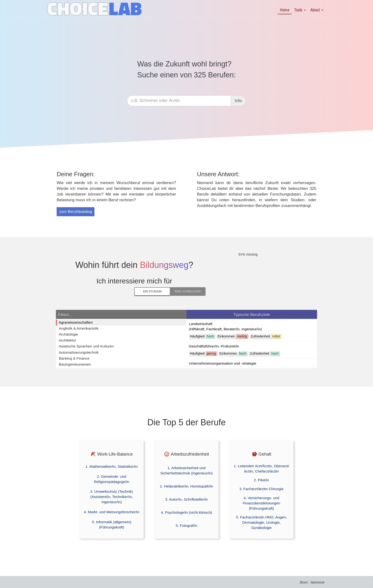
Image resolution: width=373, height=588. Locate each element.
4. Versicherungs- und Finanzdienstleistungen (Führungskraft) (261, 503)
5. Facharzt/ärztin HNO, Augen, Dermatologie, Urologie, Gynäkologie (261, 522)
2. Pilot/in (261, 480)
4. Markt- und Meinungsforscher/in (112, 512)
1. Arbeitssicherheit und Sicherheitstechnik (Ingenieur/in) (186, 470)
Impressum (318, 582)
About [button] (317, 10)
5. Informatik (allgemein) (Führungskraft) (111, 525)
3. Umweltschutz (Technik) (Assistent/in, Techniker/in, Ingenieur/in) (112, 497)
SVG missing (248, 254)
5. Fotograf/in (187, 525)
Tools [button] (300, 10)
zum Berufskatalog (76, 212)
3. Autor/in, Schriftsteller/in (187, 499)
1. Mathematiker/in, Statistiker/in (112, 466)
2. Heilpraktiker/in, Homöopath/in (186, 486)
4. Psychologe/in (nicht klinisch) (187, 512)
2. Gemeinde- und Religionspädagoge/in (112, 479)
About (304, 582)
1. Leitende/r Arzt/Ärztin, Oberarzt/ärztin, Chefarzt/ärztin (262, 469)
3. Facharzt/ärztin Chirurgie (261, 489)
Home (285, 10)
